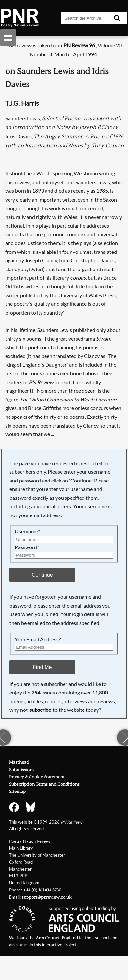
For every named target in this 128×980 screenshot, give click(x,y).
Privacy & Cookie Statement (37, 777)
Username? (27, 531)
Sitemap (17, 792)
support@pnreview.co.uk (46, 897)
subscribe (40, 710)
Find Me (42, 667)
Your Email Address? (38, 639)
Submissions (22, 770)
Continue (42, 575)
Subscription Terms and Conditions (44, 784)
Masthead (19, 762)
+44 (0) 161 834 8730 (42, 890)
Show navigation (8, 38)
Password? (27, 547)
